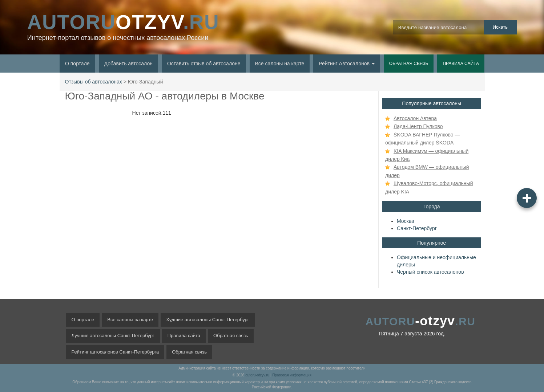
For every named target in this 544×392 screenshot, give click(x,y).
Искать (500, 27)
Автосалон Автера (415, 118)
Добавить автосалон (128, 64)
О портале (77, 64)
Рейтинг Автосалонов (347, 64)
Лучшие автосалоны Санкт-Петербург (113, 336)
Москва (406, 221)
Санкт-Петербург (417, 228)
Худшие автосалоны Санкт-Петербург (207, 320)
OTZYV (123, 22)
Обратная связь (409, 64)
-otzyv (420, 321)
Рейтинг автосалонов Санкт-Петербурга (115, 352)
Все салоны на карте (280, 64)
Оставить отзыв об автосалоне (204, 64)
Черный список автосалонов (430, 272)
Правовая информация (292, 375)
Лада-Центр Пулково (418, 126)
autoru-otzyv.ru (257, 375)
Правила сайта (461, 64)
